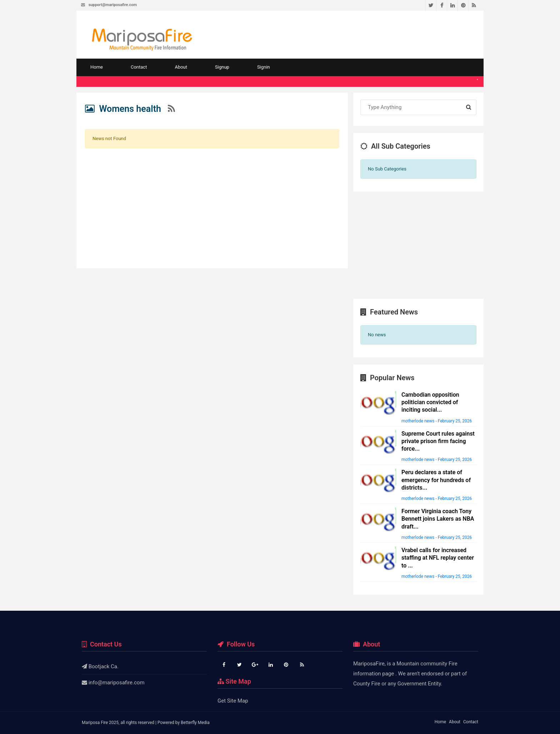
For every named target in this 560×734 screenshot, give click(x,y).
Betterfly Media (195, 723)
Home (97, 67)
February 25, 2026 (455, 421)
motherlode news (418, 421)
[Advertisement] (212, 204)
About (181, 67)
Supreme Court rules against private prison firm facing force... (438, 441)
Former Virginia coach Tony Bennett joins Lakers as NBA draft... (438, 519)
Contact (139, 67)
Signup (222, 67)
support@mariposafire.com (113, 5)
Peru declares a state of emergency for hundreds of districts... (436, 480)
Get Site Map (233, 701)
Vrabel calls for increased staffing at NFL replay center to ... (438, 558)
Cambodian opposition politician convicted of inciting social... (430, 402)
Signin (264, 67)
